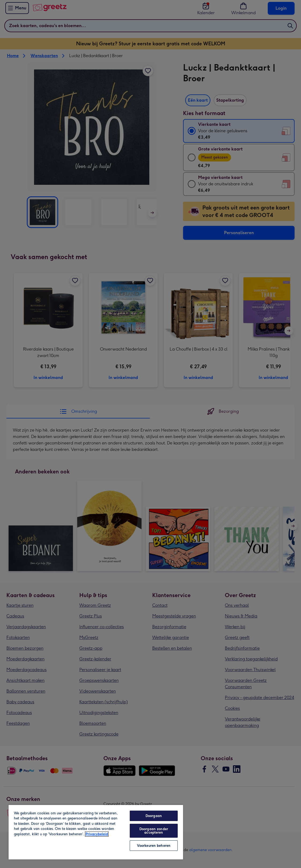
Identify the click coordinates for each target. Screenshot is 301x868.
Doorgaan (154, 816)
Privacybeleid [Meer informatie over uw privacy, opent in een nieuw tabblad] (97, 834)
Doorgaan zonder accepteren (154, 831)
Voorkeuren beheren (154, 846)
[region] (96, 832)
